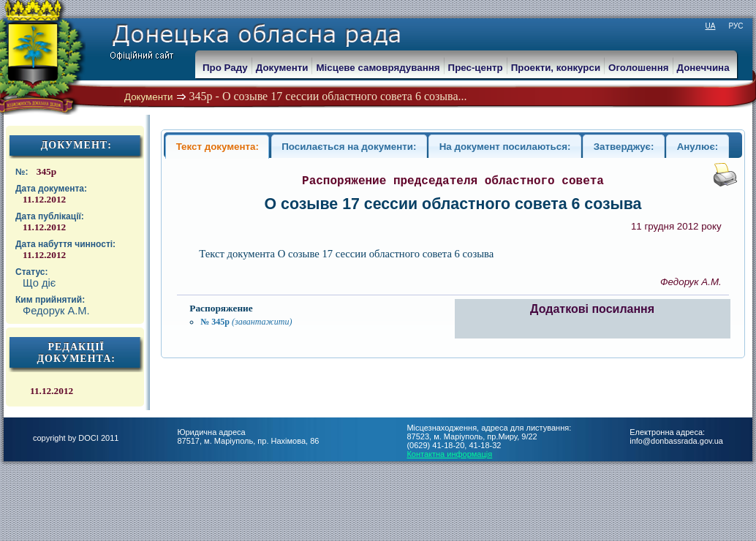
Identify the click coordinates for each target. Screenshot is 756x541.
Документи (149, 97)
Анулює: (698, 147)
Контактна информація (449, 454)
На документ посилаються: (505, 147)
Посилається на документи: (349, 147)
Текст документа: (218, 147)
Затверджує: (624, 147)
